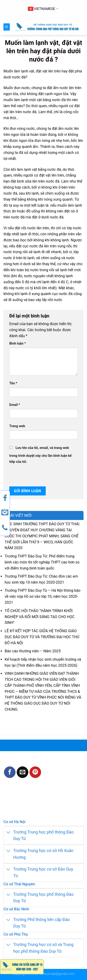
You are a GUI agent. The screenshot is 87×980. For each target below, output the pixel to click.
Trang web (17, 426)
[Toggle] (8, 832)
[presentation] (41, 475)
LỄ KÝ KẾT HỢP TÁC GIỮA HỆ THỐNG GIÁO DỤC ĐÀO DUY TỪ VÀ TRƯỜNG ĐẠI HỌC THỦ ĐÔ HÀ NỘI (42, 637)
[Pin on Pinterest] (35, 772)
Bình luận (18, 344)
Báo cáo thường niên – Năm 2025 (33, 651)
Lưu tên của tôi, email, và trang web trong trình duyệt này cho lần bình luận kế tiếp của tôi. (40, 455)
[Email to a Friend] (23, 772)
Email (15, 405)
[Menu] (7, 27)
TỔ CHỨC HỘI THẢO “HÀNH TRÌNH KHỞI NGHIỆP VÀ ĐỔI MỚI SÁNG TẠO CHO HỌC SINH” (40, 617)
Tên (13, 383)
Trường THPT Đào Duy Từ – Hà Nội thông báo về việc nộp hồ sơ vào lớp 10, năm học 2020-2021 (43, 596)
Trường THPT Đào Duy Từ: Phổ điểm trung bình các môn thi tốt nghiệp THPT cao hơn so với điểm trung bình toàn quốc (42, 562)
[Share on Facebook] (10, 772)
